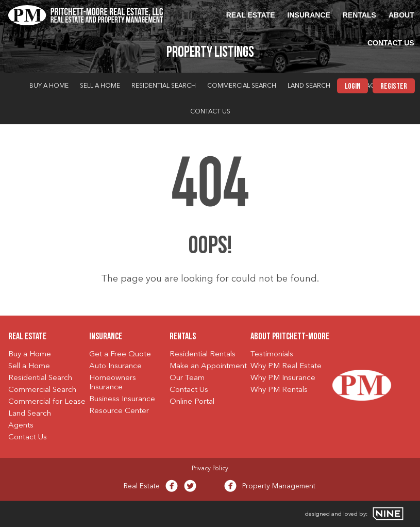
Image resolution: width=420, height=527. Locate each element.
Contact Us (391, 43)
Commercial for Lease (47, 402)
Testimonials (272, 355)
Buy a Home (49, 86)
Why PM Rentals (279, 390)
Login (352, 87)
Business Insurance (122, 399)
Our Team (187, 378)
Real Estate (251, 15)
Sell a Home (100, 86)
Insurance (309, 15)
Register (394, 87)
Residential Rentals (203, 355)
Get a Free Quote (120, 355)
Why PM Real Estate (286, 366)
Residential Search (164, 86)
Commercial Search (242, 86)
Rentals (359, 15)
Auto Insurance (115, 366)
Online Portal (192, 402)
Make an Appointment (208, 366)
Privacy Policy (210, 469)
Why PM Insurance (283, 378)
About (401, 15)
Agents (21, 426)
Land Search (309, 86)
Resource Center (119, 411)
